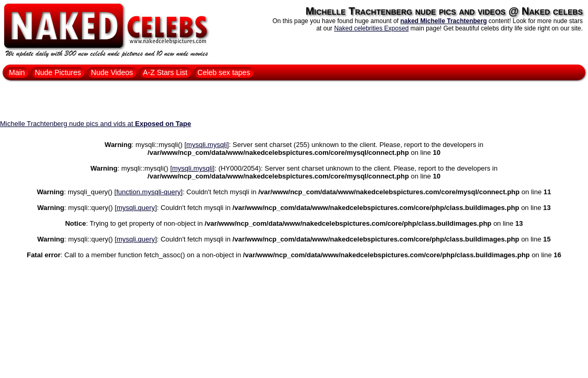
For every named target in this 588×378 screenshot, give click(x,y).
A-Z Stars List (165, 72)
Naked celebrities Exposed (371, 28)
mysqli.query (136, 208)
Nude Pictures (58, 72)
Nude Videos (112, 72)
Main (17, 72)
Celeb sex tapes (224, 72)
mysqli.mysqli (207, 145)
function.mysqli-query (148, 192)
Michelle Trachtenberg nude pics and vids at (96, 124)
